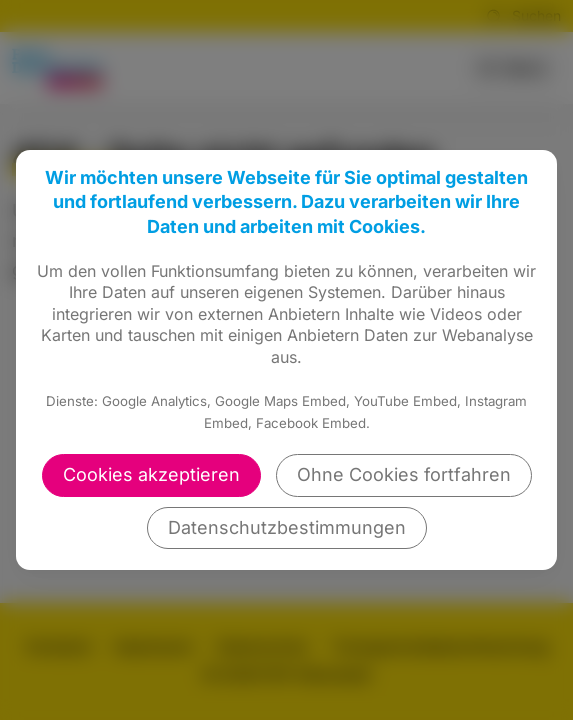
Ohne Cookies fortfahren (404, 474)
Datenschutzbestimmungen (287, 527)
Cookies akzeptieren (151, 474)
